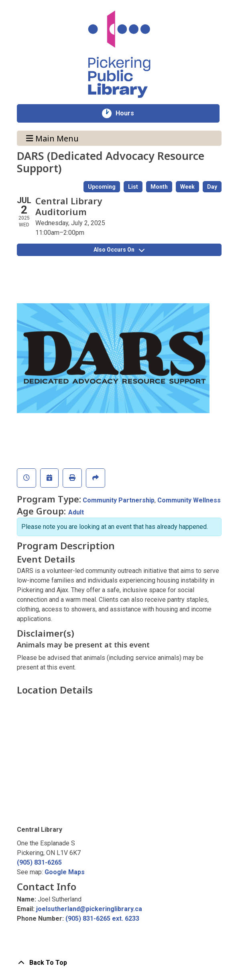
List (133, 187)
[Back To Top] (119, 963)
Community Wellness (189, 500)
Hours (129, 113)
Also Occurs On (119, 250)
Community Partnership (119, 500)
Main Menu (52, 138)
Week (187, 187)
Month (159, 187)
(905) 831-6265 (39, 862)
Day (212, 187)
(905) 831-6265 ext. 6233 (102, 918)
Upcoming (102, 187)
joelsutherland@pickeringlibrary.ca (89, 909)
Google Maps (65, 872)
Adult (76, 512)
